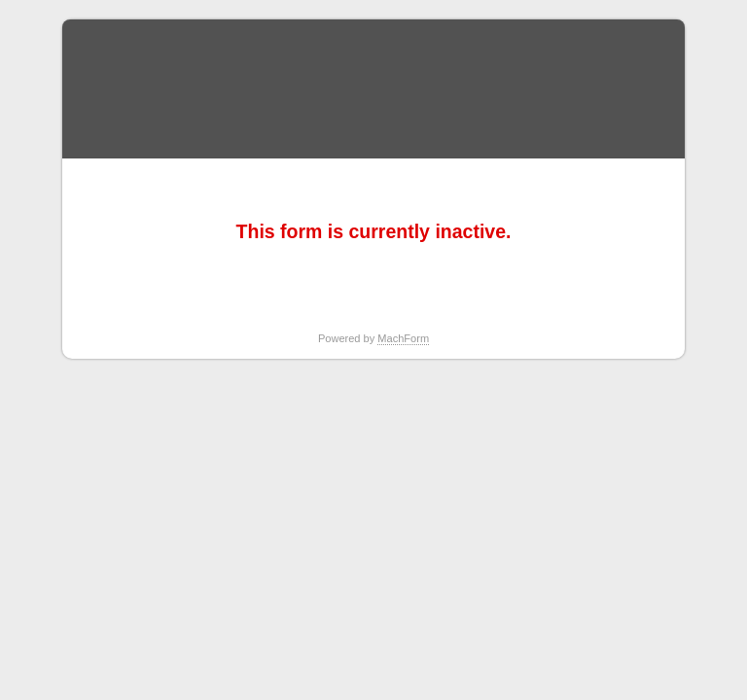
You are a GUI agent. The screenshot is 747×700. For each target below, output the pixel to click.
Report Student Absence (373, 89)
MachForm (403, 338)
